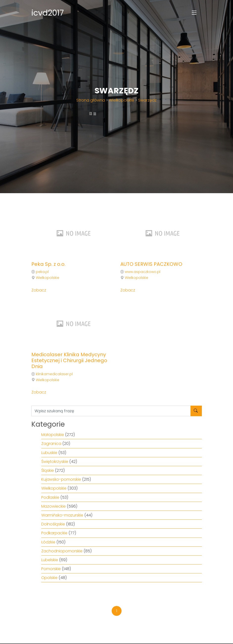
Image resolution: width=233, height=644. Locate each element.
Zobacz (39, 290)
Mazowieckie (53, 506)
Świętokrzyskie (55, 462)
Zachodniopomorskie (62, 551)
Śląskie (48, 470)
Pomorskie (51, 569)
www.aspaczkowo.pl (143, 272)
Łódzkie (48, 542)
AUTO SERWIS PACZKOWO (151, 264)
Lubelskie (50, 560)
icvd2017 (48, 13)
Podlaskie (50, 497)
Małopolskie (53, 435)
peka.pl (42, 272)
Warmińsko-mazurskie (62, 515)
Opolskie (49, 578)
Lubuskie (49, 453)
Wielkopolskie (122, 100)
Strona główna (91, 100)
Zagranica (51, 444)
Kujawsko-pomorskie (61, 479)
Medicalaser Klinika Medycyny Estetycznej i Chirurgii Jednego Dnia (69, 360)
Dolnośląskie (53, 524)
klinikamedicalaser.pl (54, 374)
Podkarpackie (54, 533)
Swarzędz (147, 100)
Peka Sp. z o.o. (48, 264)
